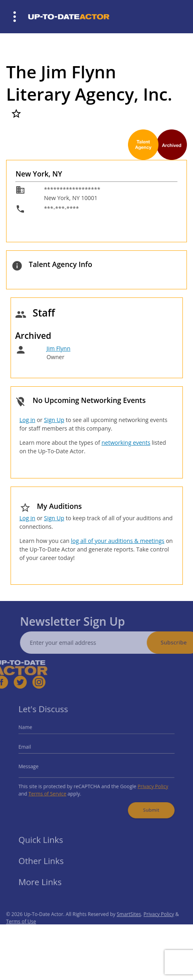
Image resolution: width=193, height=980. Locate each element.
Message (35, 766)
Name (32, 731)
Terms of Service (52, 791)
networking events (126, 443)
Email (32, 748)
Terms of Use (21, 930)
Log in (27, 420)
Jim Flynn (58, 348)
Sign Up (54, 420)
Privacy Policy (147, 784)
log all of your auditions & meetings (117, 541)
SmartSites (129, 923)
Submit (146, 805)
